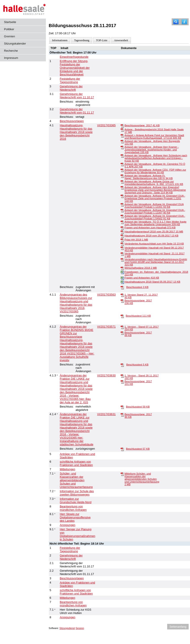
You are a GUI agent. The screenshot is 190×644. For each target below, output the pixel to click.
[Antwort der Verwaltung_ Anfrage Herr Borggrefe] (122, 141)
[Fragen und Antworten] (122, 278)
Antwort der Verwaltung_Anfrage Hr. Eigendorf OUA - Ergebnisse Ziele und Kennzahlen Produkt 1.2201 (155, 198)
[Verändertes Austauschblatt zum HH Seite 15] (122, 244)
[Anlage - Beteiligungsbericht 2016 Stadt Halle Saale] (122, 130)
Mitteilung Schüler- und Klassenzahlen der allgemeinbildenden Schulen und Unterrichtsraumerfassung (142, 479)
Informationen (60, 40)
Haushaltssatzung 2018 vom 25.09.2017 (151, 236)
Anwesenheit (121, 40)
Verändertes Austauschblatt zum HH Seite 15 (154, 244)
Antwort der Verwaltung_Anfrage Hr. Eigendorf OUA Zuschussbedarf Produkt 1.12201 (154, 206)
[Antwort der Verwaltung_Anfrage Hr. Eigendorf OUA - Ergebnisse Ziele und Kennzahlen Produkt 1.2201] (122, 196)
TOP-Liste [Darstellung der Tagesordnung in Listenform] (102, 40)
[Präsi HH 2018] (122, 240)
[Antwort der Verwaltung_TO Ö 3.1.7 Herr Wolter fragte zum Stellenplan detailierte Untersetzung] (122, 222)
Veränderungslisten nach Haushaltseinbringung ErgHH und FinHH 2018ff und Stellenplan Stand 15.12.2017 (156, 262)
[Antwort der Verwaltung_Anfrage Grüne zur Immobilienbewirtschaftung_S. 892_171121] (122, 182)
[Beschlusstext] (122, 287)
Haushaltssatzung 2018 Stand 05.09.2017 (152, 282)
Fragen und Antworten (142, 278)
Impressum (11, 58)
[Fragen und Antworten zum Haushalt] (122, 228)
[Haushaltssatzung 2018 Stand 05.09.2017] (122, 282)
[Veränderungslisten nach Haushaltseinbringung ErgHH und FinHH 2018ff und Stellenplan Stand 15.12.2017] (122, 260)
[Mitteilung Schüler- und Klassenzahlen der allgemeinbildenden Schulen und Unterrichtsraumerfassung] (122, 474)
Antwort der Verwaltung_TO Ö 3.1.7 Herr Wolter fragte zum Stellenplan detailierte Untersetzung (155, 223)
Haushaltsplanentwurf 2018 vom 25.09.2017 (154, 232)
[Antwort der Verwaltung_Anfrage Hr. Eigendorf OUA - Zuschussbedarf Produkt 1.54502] (122, 216)
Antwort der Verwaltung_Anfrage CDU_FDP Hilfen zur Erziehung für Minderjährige (155, 171)
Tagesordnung (82, 40)
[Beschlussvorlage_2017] (122, 126)
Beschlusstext (137, 287)
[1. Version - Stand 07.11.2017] (122, 327)
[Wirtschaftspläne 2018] (122, 268)
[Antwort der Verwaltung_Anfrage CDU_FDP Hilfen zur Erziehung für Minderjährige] (122, 170)
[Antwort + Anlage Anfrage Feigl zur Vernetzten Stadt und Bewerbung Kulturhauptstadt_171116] (122, 135)
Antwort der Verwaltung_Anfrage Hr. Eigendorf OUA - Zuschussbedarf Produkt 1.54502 (155, 217)
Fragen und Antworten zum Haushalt (150, 228)
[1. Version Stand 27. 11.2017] (122, 295)
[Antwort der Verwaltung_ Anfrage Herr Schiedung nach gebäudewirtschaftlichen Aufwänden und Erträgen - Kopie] (122, 156)
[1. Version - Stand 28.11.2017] (122, 376)
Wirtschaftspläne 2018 (141, 268)
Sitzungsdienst (67, 628)
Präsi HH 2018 (136, 240)
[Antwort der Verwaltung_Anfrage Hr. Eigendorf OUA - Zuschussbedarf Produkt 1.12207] (122, 210)
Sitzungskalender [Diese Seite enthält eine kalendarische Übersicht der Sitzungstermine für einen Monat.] (15, 44)
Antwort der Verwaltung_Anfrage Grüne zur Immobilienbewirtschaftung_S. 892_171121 (154, 183)
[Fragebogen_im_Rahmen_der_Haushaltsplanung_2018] (122, 272)
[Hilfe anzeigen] (184, 22)
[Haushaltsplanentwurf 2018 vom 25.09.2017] (122, 232)
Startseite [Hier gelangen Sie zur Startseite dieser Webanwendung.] (10, 22)
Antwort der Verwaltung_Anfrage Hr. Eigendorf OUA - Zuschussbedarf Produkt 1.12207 (155, 211)
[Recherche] (176, 22)
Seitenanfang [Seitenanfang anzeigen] (178, 627)
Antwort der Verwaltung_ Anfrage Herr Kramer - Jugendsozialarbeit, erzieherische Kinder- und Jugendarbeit (152, 150)
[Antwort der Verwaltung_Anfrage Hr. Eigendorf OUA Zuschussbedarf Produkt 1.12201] (122, 204)
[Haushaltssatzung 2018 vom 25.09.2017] (122, 236)
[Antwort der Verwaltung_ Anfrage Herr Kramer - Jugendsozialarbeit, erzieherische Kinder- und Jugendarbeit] (122, 147)
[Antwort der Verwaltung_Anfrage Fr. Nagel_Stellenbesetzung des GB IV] (122, 176)
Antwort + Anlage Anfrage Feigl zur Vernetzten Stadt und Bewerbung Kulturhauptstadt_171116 (154, 137)
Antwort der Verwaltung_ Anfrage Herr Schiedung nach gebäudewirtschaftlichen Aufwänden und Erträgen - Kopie (156, 158)
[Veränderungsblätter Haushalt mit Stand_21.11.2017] (122, 254)
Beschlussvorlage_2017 (142, 125)
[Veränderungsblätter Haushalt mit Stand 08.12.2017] (122, 248)
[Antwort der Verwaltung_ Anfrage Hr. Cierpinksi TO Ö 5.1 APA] (122, 164)
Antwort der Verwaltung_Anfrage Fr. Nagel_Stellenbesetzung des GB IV (148, 177)
